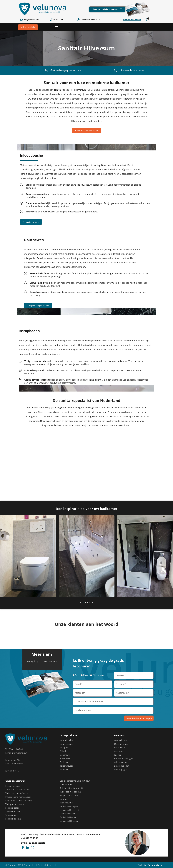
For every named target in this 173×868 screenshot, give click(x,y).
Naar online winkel (132, 19)
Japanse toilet (66, 784)
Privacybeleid (29, 865)
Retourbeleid (52, 865)
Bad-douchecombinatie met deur (75, 781)
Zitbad (63, 751)
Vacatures (119, 751)
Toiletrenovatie (67, 766)
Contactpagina (121, 769)
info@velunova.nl (31, 20)
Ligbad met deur (13, 786)
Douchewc (65, 755)
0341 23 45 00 (60, 20)
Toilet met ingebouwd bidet (72, 788)
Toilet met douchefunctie (17, 793)
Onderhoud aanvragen (90, 20)
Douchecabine (66, 744)
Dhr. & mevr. (99, 675)
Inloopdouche (66, 740)
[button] (57, 27)
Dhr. (77, 675)
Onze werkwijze (121, 744)
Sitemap (118, 755)
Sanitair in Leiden (68, 814)
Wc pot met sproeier (69, 795)
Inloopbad (65, 799)
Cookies (41, 865)
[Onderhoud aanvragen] (78, 20)
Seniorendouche (13, 811)
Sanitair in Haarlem (68, 817)
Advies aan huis (121, 762)
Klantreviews (120, 748)
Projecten (64, 762)
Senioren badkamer (14, 819)
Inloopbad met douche (70, 792)
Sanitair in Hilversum (69, 821)
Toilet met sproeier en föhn (18, 790)
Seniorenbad (11, 815)
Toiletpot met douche (15, 804)
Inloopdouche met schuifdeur (19, 800)
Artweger (64, 769)
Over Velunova (121, 740)
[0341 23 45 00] (51, 20)
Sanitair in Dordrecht (69, 810)
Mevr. (86, 675)
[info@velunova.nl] (21, 20)
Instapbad (64, 748)
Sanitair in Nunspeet (69, 806)
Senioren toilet (12, 808)
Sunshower (65, 758)
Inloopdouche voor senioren (18, 797)
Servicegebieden (122, 766)
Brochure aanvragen (124, 758)
